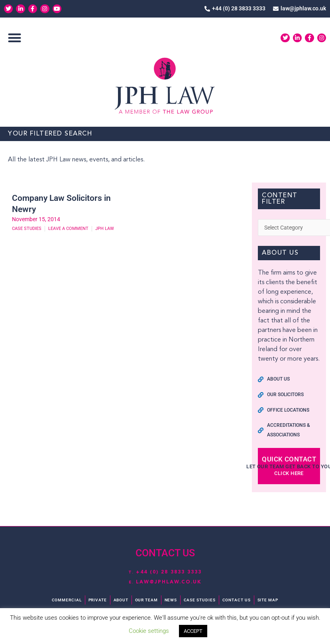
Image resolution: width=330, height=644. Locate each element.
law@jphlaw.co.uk (169, 582)
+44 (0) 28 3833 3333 (169, 572)
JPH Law (105, 230)
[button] (15, 38)
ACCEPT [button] (193, 631)
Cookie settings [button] (149, 631)
